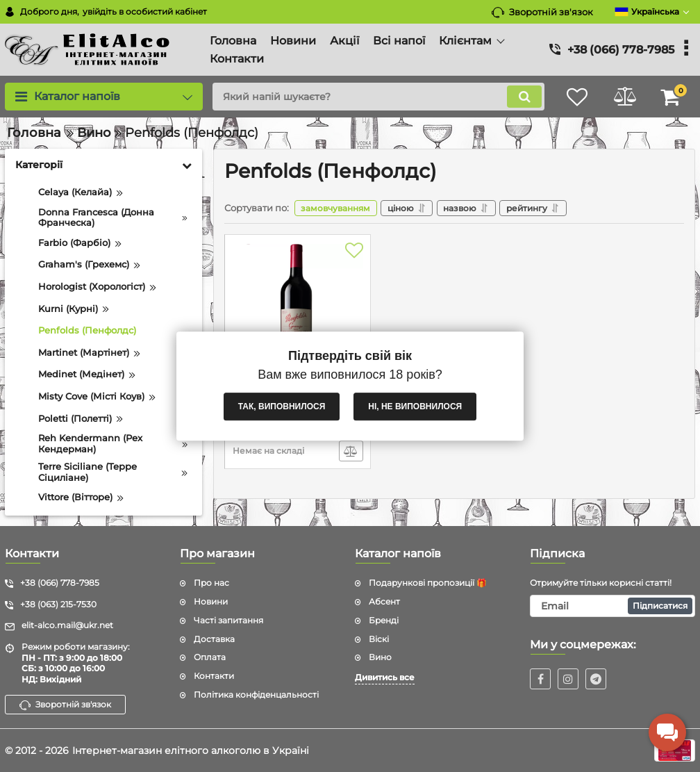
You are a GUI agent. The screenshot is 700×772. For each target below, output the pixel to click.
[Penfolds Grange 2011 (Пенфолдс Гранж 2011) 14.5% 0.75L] (298, 313)
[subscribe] (612, 606)
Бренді (384, 620)
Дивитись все (385, 677)
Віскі (379, 639)
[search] (376, 97)
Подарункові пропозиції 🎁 (428, 583)
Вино (380, 657)
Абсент (384, 601)
